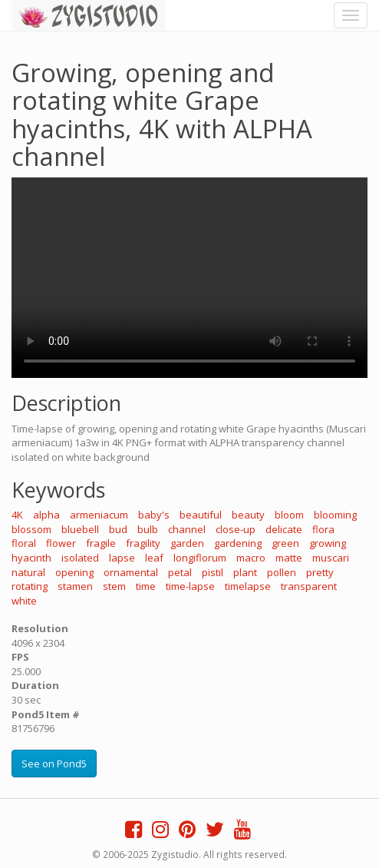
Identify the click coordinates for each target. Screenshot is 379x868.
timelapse (248, 586)
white (24, 601)
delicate (284, 529)
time (146, 586)
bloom (289, 515)
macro (251, 558)
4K (17, 515)
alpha (46, 515)
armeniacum (99, 515)
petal (180, 572)
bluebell (80, 529)
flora (323, 529)
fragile (101, 543)
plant (245, 572)
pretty (320, 572)
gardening (238, 543)
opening (74, 572)
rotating (30, 586)
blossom (31, 529)
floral (24, 543)
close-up (236, 529)
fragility (143, 543)
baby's (154, 515)
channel (187, 529)
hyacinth (31, 558)
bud (118, 529)
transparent (309, 586)
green (285, 543)
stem (114, 586)
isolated (80, 558)
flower (61, 543)
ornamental (131, 572)
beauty (248, 515)
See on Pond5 (54, 764)
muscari (331, 558)
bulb (148, 529)
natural (28, 572)
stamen (75, 586)
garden (187, 543)
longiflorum (200, 558)
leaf (154, 558)
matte (289, 558)
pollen (282, 572)
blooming (335, 515)
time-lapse (190, 586)
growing (328, 543)
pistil (213, 572)
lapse (122, 558)
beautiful (201, 515)
